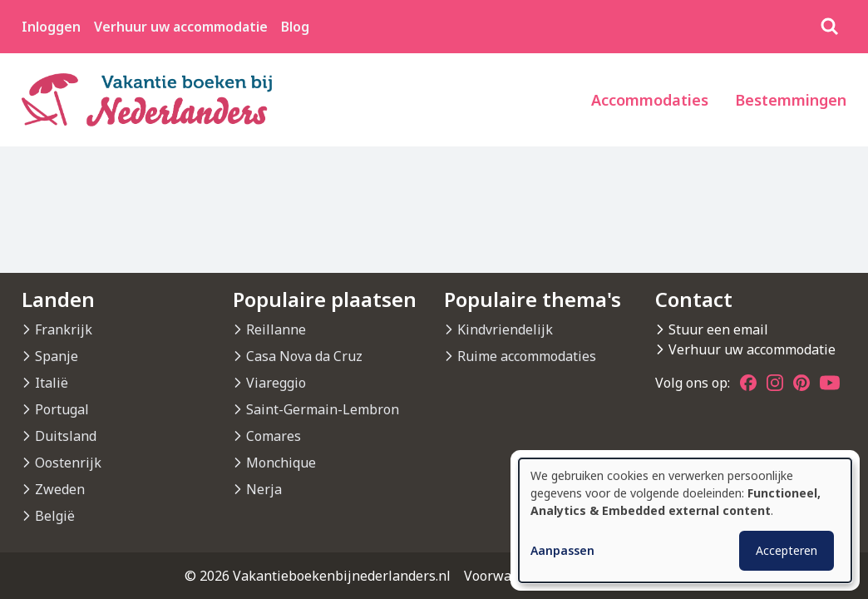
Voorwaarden (506, 576)
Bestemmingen (791, 100)
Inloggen (51, 27)
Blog (295, 27)
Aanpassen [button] (562, 550)
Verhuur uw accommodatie (181, 27)
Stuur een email (718, 329)
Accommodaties (650, 100)
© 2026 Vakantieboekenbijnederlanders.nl (318, 576)
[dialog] (685, 520)
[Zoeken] (830, 27)
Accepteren (787, 550)
